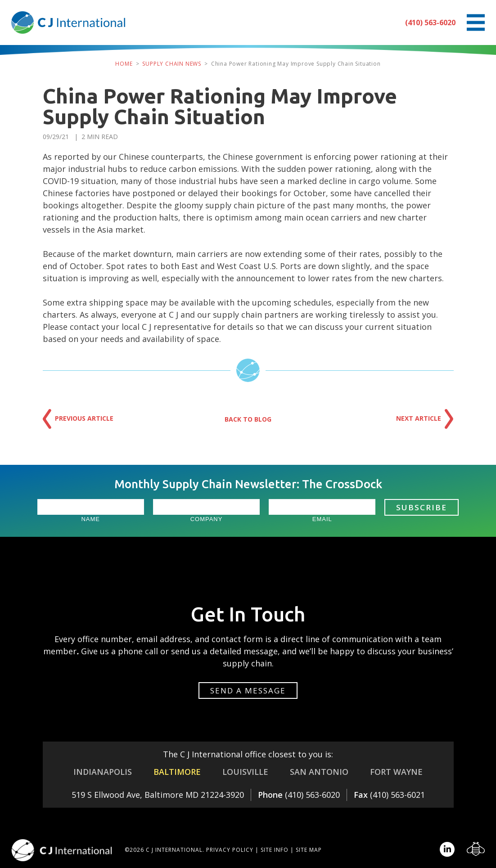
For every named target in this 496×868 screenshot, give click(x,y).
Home (124, 64)
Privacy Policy (230, 850)
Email (322, 519)
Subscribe (422, 507)
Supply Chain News (172, 64)
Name (90, 519)
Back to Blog (248, 419)
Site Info (275, 850)
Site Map (309, 850)
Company (207, 519)
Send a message (248, 690)
